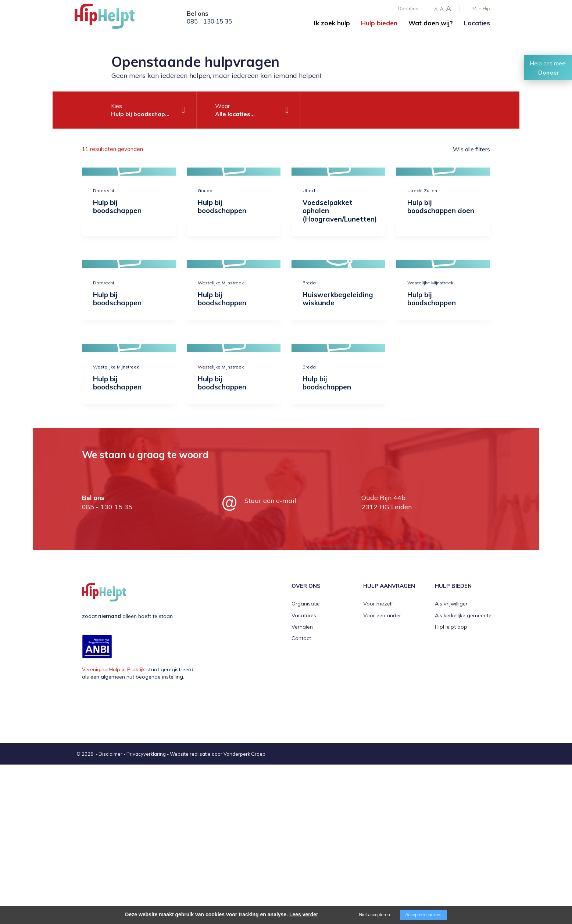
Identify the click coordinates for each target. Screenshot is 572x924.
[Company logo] (111, 18)
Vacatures (304, 615)
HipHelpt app (451, 627)
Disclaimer (110, 754)
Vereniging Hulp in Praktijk (113, 669)
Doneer (549, 72)
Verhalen (302, 627)
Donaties (408, 8)
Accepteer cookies (423, 915)
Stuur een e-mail (270, 501)
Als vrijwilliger (451, 604)
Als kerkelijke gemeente (463, 615)
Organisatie (306, 604)
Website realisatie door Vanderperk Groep (218, 754)
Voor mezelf (378, 604)
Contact (301, 638)
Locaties (477, 23)
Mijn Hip (481, 8)
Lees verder (304, 914)
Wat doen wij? (431, 23)
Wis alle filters (471, 149)
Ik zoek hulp (332, 23)
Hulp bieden (379, 23)
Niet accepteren (375, 915)
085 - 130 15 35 (209, 21)
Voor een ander (382, 615)
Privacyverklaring (146, 754)
